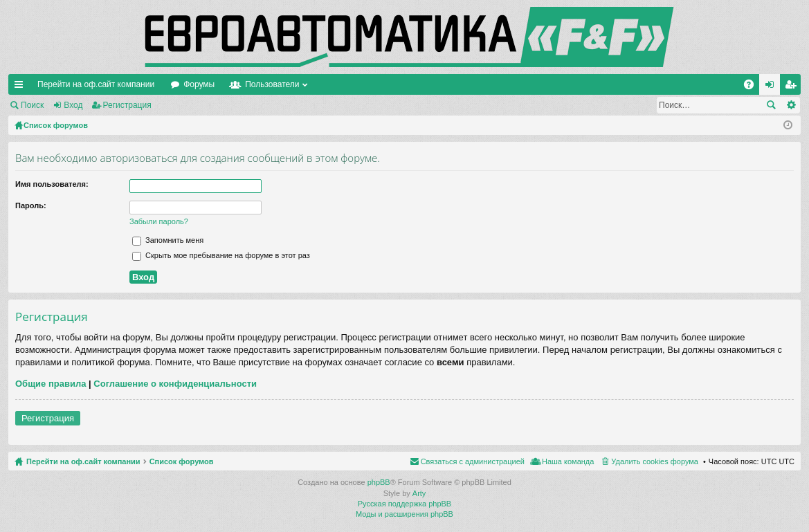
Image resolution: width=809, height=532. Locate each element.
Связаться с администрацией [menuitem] (473, 461)
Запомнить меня (168, 240)
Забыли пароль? (159, 221)
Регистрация (127, 105)
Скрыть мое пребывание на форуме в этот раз (221, 255)
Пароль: (31, 205)
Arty (419, 493)
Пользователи (272, 84)
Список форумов (182, 461)
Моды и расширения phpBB (404, 514)
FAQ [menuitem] (753, 87)
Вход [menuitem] (773, 87)
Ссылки (21, 87)
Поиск (32, 105)
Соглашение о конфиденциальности (175, 384)
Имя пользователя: (52, 184)
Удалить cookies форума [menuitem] (655, 461)
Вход (73, 105)
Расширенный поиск (791, 105)
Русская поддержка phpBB (404, 504)
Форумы (199, 84)
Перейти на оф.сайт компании (96, 84)
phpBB (379, 482)
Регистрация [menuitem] (793, 87)
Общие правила (51, 384)
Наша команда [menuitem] (568, 461)
